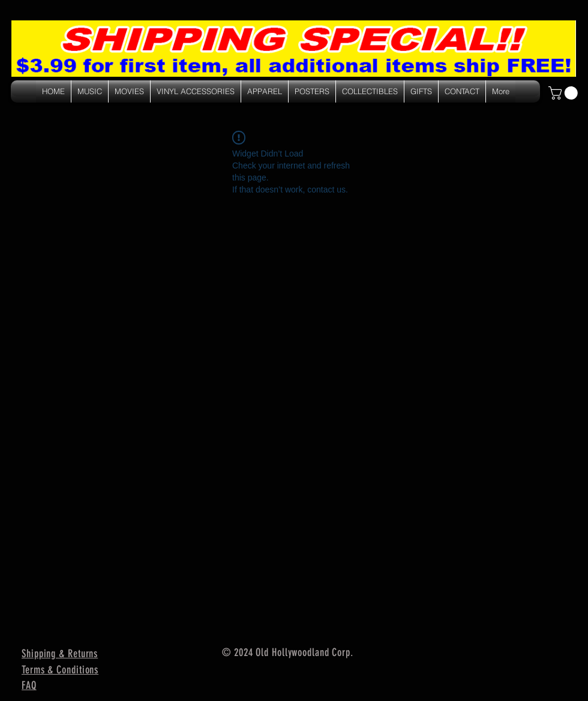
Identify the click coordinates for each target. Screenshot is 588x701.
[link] (565, 93)
